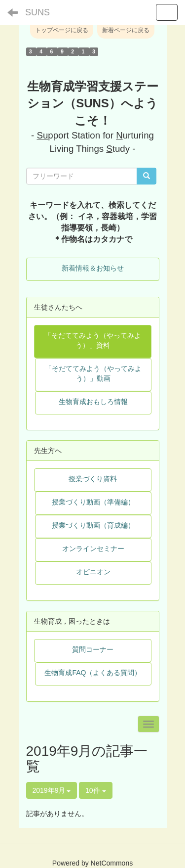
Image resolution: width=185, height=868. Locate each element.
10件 (95, 790)
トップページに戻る (62, 30)
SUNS (37, 12)
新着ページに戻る (126, 30)
